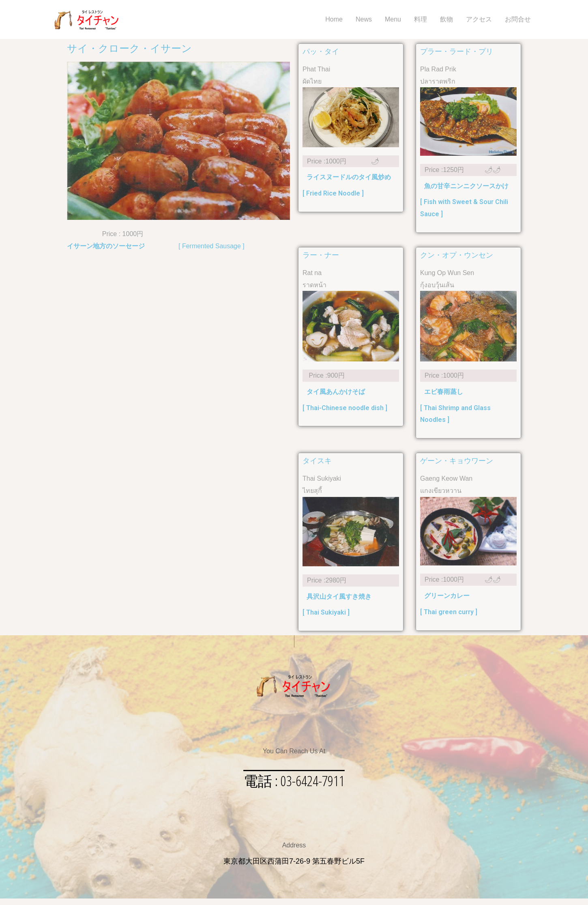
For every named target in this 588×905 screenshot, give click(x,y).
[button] (294, 784)
